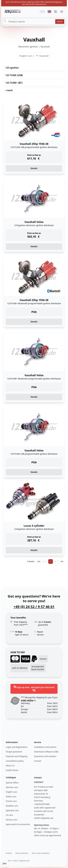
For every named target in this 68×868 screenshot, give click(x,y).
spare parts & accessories (18, 824)
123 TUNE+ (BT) (14, 83)
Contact (38, 761)
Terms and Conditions (41, 853)
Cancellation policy (15, 761)
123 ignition (12, 68)
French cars (11, 801)
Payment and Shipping (17, 756)
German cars (12, 787)
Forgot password (14, 752)
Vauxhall (44, 56)
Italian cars (11, 796)
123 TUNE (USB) (14, 75)
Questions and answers (45, 756)
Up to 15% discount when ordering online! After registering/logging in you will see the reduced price (34, 3)
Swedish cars (12, 806)
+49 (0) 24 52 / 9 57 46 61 (34, 607)
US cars (9, 815)
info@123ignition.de (44, 818)
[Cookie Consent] (5, 863)
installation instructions (45, 747)
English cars (26, 56)
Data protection (22, 853)
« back (9, 90)
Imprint (9, 853)
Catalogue (11, 777)
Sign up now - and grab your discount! (34, 688)
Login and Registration (17, 747)
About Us (10, 766)
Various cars (12, 820)
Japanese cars (12, 810)
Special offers (12, 783)
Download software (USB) (46, 752)
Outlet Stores (12, 770)
